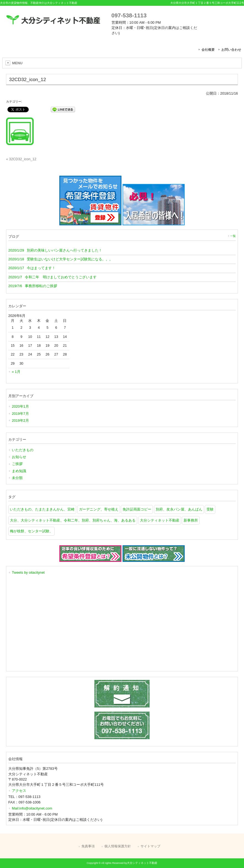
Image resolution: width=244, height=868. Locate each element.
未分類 (17, 478)
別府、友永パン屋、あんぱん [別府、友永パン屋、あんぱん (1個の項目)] (179, 509)
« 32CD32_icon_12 (21, 159)
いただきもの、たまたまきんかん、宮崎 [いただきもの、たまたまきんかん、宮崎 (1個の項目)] (42, 509)
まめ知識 (19, 471)
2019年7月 (20, 414)
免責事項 (88, 846)
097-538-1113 (129, 15)
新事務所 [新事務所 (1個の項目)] (191, 520)
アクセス (19, 791)
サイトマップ (150, 846)
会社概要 (208, 50)
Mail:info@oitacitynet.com (32, 808)
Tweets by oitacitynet (28, 572)
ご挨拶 (17, 464)
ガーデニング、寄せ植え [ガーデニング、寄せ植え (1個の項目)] (99, 509)
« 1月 (16, 372)
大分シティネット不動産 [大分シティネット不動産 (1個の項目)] (160, 520)
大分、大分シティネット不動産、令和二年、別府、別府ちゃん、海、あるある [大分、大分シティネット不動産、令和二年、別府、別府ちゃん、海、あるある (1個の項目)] (73, 520)
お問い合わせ (231, 50)
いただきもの (23, 450)
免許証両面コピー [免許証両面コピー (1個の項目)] (137, 509)
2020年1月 (20, 406)
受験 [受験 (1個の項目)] (210, 509)
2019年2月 (20, 420)
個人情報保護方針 (118, 846)
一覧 (233, 236)
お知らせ (19, 457)
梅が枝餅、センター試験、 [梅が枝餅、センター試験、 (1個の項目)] (31, 531)
